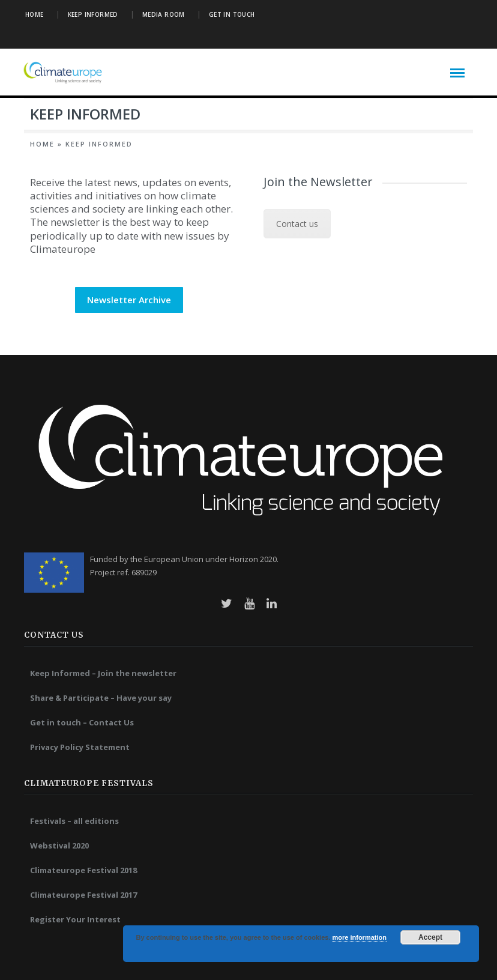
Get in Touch (232, 14)
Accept (430, 937)
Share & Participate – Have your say (101, 698)
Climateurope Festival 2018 (83, 870)
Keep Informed (93, 14)
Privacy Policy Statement (80, 747)
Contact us (297, 224)
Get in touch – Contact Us (82, 722)
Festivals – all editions (74, 821)
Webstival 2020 (59, 845)
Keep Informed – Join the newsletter (103, 673)
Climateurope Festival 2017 (83, 895)
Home (35, 14)
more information (359, 937)
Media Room (164, 14)
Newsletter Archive (129, 300)
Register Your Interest (75, 919)
